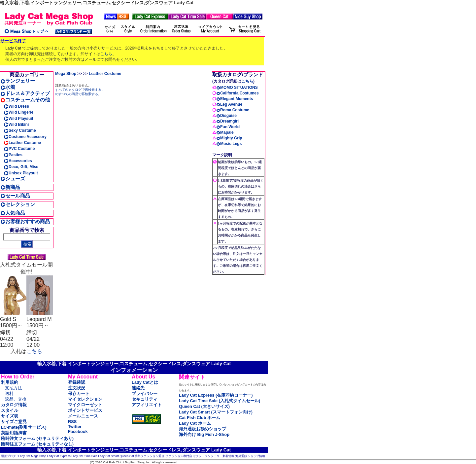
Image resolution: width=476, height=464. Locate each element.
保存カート (79, 393)
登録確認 (77, 382)
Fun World (228, 127)
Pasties (13, 155)
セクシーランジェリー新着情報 (214, 456)
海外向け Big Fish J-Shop (204, 434)
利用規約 (10, 382)
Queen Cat (127, 456)
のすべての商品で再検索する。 (78, 94)
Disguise (226, 116)
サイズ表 (10, 416)
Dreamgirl (227, 121)
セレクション (18, 204)
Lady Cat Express (59, 456)
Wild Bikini (16, 125)
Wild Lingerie (18, 112)
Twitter (75, 427)
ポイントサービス (85, 410)
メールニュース (83, 416)
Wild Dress (16, 106)
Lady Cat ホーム (195, 423)
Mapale (225, 132)
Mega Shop (66, 74)
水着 (8, 87)
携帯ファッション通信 (150, 456)
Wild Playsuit (18, 119)
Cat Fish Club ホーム (200, 418)
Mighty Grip (229, 138)
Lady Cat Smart (108, 456)
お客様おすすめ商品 (25, 221)
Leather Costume (22, 143)
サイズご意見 (14, 422)
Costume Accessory (25, 137)
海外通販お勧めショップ (203, 429)
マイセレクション (85, 399)
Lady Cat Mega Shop (33, 456)
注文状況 (77, 388)
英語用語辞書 (14, 433)
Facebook (78, 431)
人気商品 (13, 213)
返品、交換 (16, 399)
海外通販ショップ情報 (250, 456)
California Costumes (238, 93)
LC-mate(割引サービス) (24, 427)
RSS (72, 422)
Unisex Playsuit (21, 173)
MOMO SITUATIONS (237, 88)
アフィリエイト (147, 405)
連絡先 (138, 388)
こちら (106, 54)
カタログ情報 (14, 405)
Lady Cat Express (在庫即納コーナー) (216, 395)
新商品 (10, 187)
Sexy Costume (20, 130)
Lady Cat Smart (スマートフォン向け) (216, 412)
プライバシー (145, 393)
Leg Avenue (229, 104)
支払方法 (14, 388)
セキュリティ (145, 399)
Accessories (18, 161)
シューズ (13, 178)
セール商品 (15, 196)
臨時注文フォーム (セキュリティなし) (37, 444)
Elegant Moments (235, 99)
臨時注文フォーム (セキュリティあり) (37, 438)
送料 (9, 393)
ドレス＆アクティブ (25, 93)
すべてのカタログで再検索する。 (80, 90)
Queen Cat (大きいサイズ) (204, 406)
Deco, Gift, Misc (21, 167)
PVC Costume (19, 149)
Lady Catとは (145, 382)
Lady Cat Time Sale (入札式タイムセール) (220, 401)
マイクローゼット (85, 405)
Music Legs (229, 144)
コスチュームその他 (25, 100)
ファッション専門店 (179, 456)
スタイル (10, 410)
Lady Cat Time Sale (84, 456)
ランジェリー (18, 81)
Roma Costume (233, 110)
